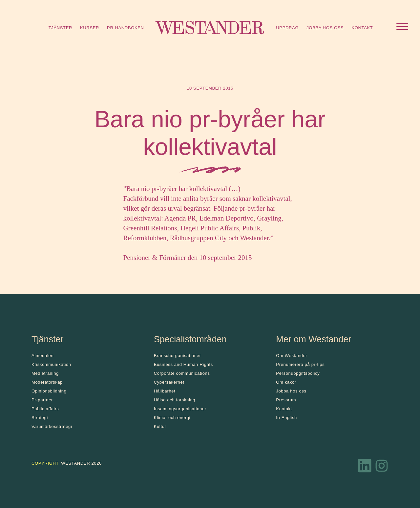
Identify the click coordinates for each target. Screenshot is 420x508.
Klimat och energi (172, 418)
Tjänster (60, 28)
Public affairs (45, 409)
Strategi (40, 418)
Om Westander (292, 356)
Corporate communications (182, 373)
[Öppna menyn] (402, 27)
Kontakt (362, 28)
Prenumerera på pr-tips (300, 364)
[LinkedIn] (365, 468)
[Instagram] (382, 468)
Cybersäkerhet (169, 382)
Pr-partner (42, 400)
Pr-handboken (126, 28)
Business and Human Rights (183, 364)
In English (286, 418)
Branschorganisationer (178, 356)
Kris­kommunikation (51, 364)
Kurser (90, 28)
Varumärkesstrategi (52, 426)
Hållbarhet (165, 391)
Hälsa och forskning (175, 400)
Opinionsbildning (49, 391)
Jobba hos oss (325, 28)
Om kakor (286, 382)
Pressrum (286, 400)
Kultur (160, 426)
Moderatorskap (47, 382)
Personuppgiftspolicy (298, 373)
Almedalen (42, 356)
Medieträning (45, 373)
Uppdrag (287, 28)
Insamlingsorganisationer (180, 409)
